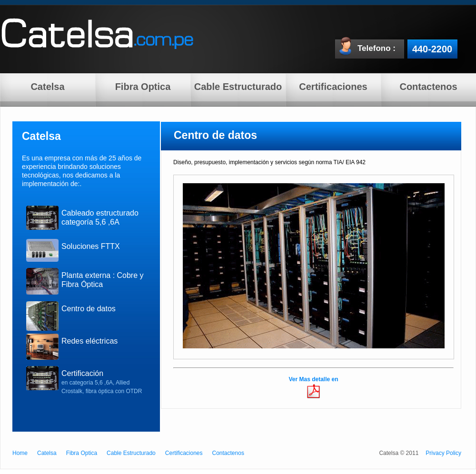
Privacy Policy (443, 453)
